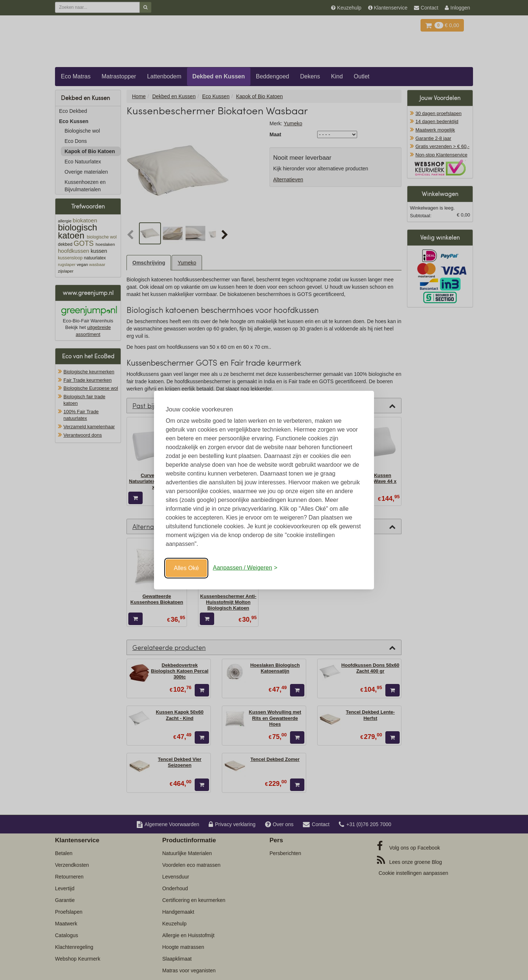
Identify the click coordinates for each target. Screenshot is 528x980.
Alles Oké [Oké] (186, 568)
